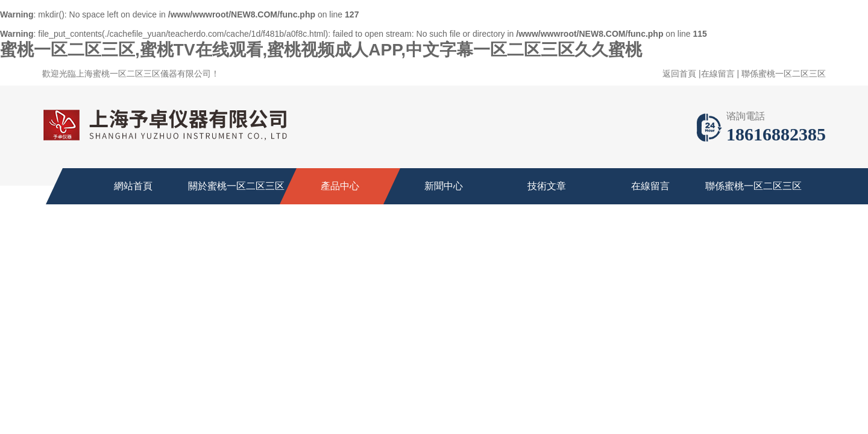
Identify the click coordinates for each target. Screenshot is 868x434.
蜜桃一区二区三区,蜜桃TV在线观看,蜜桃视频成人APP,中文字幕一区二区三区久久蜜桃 (321, 50)
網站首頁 (133, 186)
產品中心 (340, 186)
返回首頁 (679, 74)
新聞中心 (444, 186)
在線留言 (718, 74)
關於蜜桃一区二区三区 (236, 186)
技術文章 (547, 186)
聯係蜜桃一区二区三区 (784, 74)
